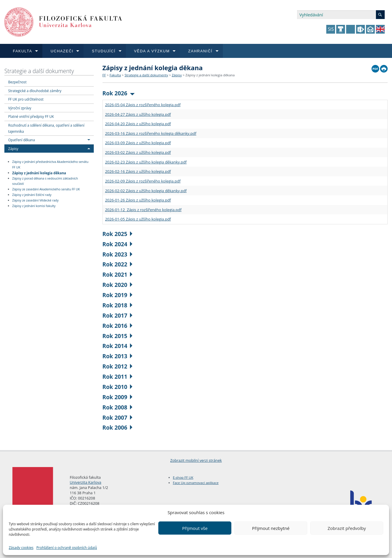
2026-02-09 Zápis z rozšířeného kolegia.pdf (143, 181)
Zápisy (13, 149)
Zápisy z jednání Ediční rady (32, 195)
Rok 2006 (118, 427)
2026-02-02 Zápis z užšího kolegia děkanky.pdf (146, 191)
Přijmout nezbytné (271, 528)
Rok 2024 (118, 244)
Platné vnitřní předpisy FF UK (31, 116)
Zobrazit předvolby (347, 528)
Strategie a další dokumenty (39, 71)
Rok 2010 (118, 387)
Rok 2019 (118, 295)
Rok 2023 (118, 254)
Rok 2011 (118, 377)
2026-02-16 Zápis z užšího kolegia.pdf (138, 171)
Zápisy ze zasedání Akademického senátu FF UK (46, 189)
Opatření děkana (21, 140)
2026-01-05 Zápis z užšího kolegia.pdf (138, 219)
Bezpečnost (17, 82)
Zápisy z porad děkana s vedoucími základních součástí (45, 181)
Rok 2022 (118, 264)
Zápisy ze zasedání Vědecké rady (35, 200)
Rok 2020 (118, 285)
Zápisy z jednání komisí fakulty (34, 206)
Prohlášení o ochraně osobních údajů (67, 548)
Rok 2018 (118, 305)
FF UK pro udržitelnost (26, 99)
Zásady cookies (21, 548)
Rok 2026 (119, 93)
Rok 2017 (118, 315)
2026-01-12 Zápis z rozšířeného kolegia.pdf (143, 210)
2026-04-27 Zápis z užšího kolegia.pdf (138, 114)
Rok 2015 (118, 336)
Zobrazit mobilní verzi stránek (196, 460)
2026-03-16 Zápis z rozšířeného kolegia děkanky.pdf (151, 133)
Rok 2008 (118, 407)
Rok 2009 (118, 397)
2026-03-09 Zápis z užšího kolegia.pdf (138, 143)
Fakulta (115, 75)
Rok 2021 (118, 274)
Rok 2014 (118, 346)
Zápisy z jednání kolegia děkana (39, 173)
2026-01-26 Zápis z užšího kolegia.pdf (138, 200)
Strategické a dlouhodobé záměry (35, 91)
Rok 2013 (118, 356)
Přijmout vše (195, 528)
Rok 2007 (118, 417)
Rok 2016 (118, 326)
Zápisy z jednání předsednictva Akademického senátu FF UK (50, 165)
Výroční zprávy (20, 108)
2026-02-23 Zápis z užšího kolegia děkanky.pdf (146, 162)
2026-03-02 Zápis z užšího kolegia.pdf (138, 152)
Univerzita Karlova (86, 482)
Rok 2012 (118, 366)
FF (104, 75)
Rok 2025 (118, 234)
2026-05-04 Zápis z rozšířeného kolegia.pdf (143, 105)
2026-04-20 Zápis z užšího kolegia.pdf (138, 124)
